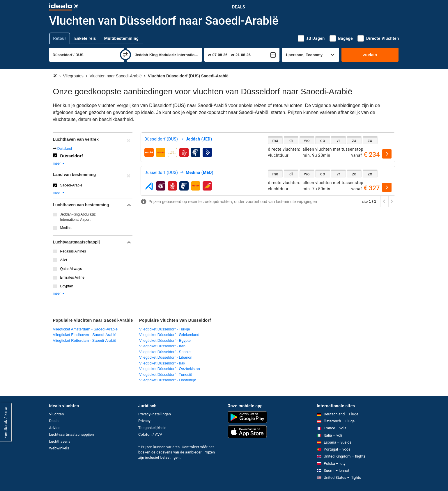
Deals (239, 7)
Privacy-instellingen (155, 414)
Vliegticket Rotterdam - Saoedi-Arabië (85, 340)
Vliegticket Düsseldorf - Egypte (165, 340)
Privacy (144, 421)
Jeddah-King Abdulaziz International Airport (78, 217)
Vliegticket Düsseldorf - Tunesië (166, 375)
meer (59, 163)
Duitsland (65, 149)
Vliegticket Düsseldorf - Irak (162, 363)
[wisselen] (125, 55)
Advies (55, 428)
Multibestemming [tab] (121, 38)
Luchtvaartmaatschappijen (72, 434)
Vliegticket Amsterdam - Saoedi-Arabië (85, 329)
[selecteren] (387, 154)
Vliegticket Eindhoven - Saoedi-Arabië (85, 335)
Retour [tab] (60, 38)
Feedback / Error (6, 422)
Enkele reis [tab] (85, 38)
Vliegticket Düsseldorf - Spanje (165, 352)
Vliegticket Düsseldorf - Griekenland (169, 335)
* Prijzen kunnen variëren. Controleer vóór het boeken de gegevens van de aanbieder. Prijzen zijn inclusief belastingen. (177, 452)
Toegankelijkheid (152, 428)
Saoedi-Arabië (71, 185)
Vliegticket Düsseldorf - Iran (162, 346)
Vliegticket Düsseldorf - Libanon (166, 357)
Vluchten (57, 414)
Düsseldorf (72, 156)
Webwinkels (59, 448)
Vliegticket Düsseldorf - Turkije (165, 329)
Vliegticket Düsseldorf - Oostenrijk (168, 380)
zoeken (370, 55)
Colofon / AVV (150, 434)
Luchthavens (60, 441)
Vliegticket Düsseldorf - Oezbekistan (170, 369)
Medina (66, 228)
